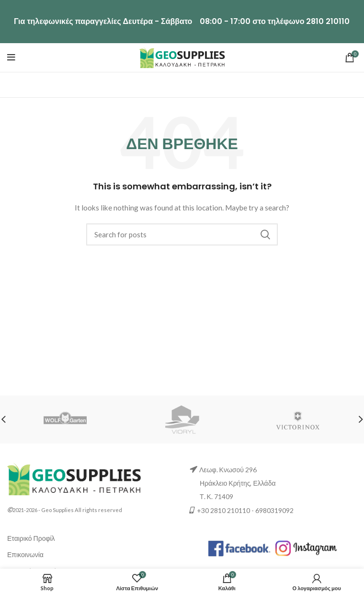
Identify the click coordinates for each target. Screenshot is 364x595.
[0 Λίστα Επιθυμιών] (137, 582)
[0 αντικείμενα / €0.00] (350, 58)
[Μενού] (11, 58)
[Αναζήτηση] (182, 234)
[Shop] (47, 582)
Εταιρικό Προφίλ (31, 538)
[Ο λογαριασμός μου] (317, 582)
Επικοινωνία (25, 554)
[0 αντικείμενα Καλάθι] (227, 582)
